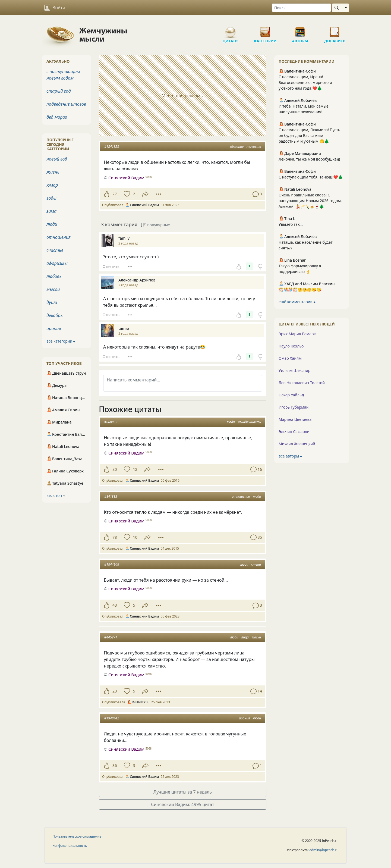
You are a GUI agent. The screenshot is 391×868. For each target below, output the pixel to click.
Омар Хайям (290, 358)
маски (256, 637)
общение (237, 147)
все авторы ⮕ (290, 456)
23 (115, 691)
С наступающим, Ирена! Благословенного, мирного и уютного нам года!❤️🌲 (305, 82)
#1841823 (112, 147)
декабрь (55, 315)
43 (115, 605)
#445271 (111, 637)
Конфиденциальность (70, 846)
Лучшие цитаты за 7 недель (183, 792)
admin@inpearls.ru (324, 850)
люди (231, 422)
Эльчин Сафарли (294, 432)
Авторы (300, 30)
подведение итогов (66, 104)
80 (115, 469)
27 (115, 194)
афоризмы (57, 263)
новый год (57, 159)
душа (52, 302)
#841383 (111, 496)
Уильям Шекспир (294, 370)
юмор (52, 185)
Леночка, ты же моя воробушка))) (309, 159)
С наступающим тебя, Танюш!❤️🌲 (311, 177)
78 (115, 537)
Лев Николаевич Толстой (302, 383)
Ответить (111, 266)
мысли (53, 289)
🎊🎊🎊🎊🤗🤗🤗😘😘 (300, 289)
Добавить (335, 30)
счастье (55, 250)
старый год (59, 91)
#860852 (111, 422)
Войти (55, 8)
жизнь (53, 172)
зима (51, 211)
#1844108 (112, 564)
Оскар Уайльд (291, 395)
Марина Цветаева (295, 419)
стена (256, 564)
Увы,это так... (291, 224)
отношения (241, 496)
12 (135, 469)
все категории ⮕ (61, 341)
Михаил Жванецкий (297, 444)
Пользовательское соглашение (77, 836)
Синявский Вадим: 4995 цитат (182, 804)
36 (115, 765)
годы (51, 198)
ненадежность (249, 422)
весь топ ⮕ (56, 495)
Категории (265, 30)
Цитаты (231, 30)
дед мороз (57, 117)
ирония (244, 718)
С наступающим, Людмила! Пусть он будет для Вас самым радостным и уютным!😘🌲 (309, 135)
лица (245, 637)
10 (135, 537)
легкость (254, 147)
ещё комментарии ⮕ (297, 302)
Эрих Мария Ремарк (297, 334)
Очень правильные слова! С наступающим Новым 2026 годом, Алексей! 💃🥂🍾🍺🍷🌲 (310, 201)
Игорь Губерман (294, 407)
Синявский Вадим (126, 453)
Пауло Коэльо (291, 346)
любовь (54, 276)
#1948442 (112, 718)
